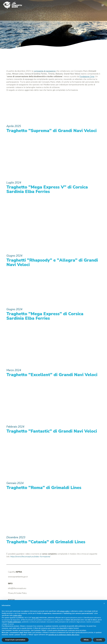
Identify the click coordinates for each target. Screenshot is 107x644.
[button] (103, 5)
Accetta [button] (99, 640)
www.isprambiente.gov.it (18, 577)
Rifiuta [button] (86, 640)
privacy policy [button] (65, 611)
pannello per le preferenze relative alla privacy (64, 635)
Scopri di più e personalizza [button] (15, 640)
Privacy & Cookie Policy (17, 593)
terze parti (35, 618)
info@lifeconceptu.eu (17, 588)
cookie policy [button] (17, 615)
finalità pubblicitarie (14, 622)
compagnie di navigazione (45, 71)
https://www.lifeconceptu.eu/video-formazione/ (30, 557)
